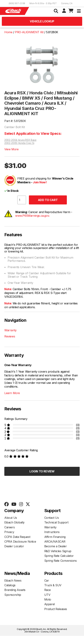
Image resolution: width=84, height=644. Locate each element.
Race (48, 590)
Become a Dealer (56, 546)
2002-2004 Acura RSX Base (20, 140)
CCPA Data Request (17, 537)
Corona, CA (67, 3)
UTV (47, 595)
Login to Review (42, 471)
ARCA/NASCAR (55, 542)
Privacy (9, 532)
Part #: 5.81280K (15, 121)
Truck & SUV (53, 585)
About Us (11, 518)
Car (47, 580)
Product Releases (56, 609)
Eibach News (13, 580)
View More (11, 149)
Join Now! (40, 182)
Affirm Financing (55, 537)
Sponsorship (13, 595)
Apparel (49, 604)
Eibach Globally (14, 522)
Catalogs (10, 585)
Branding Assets (15, 590)
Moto (48, 599)
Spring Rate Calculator (59, 556)
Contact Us (52, 518)
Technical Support (56, 522)
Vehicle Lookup (42, 21)
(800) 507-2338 (17, 3)
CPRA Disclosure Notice (20, 542)
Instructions (52, 532)
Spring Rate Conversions (61, 561)
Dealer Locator (14, 546)
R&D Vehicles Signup (58, 551)
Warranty (10, 330)
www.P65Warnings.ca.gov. (32, 216)
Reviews (10, 336)
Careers (9, 527)
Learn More (12, 393)
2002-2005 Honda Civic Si (19, 143)
